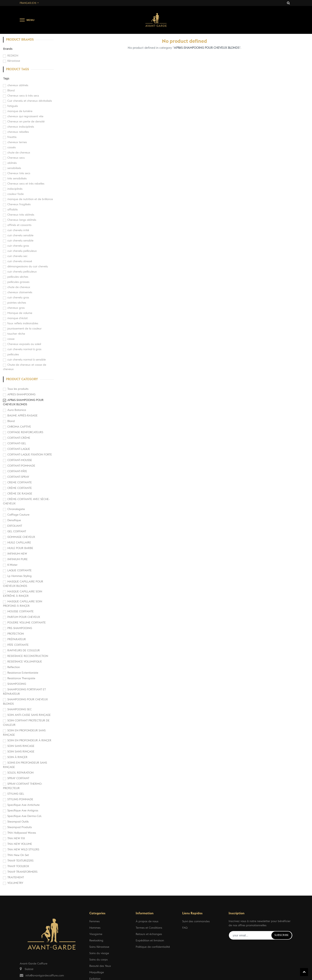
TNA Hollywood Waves (22, 833)
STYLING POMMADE (20, 799)
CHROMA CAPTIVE (19, 427)
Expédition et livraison (150, 941)
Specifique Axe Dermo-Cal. (25, 816)
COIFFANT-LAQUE (19, 449)
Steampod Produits (20, 827)
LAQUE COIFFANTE (19, 571)
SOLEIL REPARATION (20, 773)
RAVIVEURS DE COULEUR (24, 651)
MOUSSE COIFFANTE (20, 612)
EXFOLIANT (15, 526)
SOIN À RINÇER (17, 757)
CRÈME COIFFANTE (20, 488)
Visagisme (96, 934)
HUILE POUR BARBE (20, 548)
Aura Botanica (17, 410)
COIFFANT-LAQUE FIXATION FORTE (30, 455)
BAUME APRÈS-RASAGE (22, 416)
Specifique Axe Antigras (23, 811)
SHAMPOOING (17, 684)
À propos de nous (147, 921)
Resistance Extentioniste (23, 673)
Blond (11, 421)
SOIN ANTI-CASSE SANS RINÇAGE (29, 715)
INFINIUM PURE (18, 559)
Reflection (14, 667)
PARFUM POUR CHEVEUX (24, 617)
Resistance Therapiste (21, 678)
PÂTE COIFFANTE (18, 645)
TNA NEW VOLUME (20, 844)
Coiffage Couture (18, 515)
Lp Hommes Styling (19, 576)
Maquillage (97, 972)
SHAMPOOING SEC (19, 709)
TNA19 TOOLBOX (18, 866)
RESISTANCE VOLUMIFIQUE (25, 662)
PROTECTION (16, 634)
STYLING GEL (16, 794)
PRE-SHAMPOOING (20, 628)
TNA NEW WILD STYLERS (23, 850)
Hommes (95, 928)
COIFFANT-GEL (17, 444)
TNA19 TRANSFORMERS (22, 872)
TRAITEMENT (16, 877)
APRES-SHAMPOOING (21, 395)
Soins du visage (99, 953)
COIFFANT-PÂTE (17, 471)
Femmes (95, 921)
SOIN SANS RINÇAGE (21, 752)
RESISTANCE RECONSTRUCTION (28, 656)
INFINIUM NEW (17, 554)
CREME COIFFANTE (20, 483)
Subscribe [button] (282, 935)
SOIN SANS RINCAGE (21, 746)
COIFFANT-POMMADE (21, 466)
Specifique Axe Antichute (23, 805)
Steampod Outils (18, 822)
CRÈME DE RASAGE (20, 494)
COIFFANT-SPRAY (18, 477)
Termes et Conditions (149, 928)
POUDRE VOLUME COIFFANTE (27, 623)
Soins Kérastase (99, 947)
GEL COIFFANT (17, 532)
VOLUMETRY (15, 883)
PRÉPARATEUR (17, 639)
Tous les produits (18, 389)
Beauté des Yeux (100, 966)
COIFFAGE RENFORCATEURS (25, 432)
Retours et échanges (149, 934)
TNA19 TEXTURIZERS (20, 861)
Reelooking (96, 941)
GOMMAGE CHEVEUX (21, 537)
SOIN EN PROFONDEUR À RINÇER (29, 741)
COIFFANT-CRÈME (19, 438)
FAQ (185, 928)
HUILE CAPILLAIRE (19, 543)
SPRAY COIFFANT (18, 778)
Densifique (14, 520)
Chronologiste (16, 509)
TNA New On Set (18, 855)
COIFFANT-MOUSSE (20, 460)
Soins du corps (98, 960)
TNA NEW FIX (16, 838)
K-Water (12, 565)
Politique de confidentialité (153, 947)
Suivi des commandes (196, 921)
